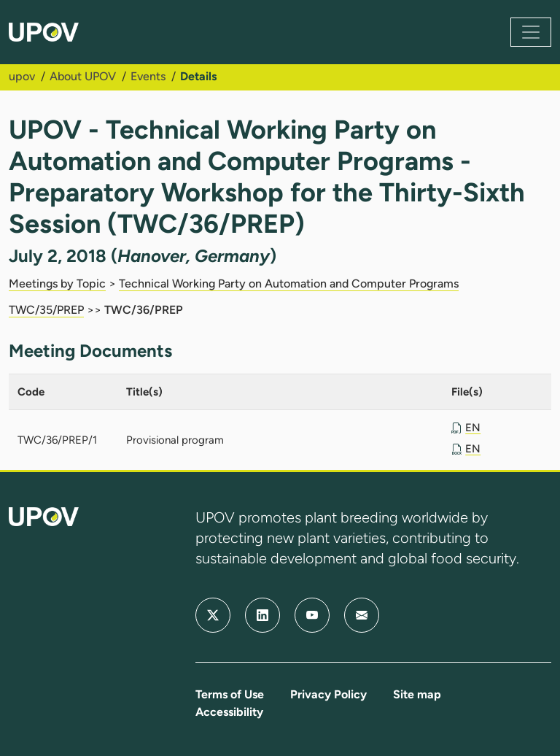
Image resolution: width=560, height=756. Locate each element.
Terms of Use (230, 694)
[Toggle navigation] (531, 32)
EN (473, 428)
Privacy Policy (328, 694)
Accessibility (229, 712)
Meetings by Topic (57, 283)
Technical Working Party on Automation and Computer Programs (289, 283)
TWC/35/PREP (46, 310)
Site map (417, 694)
